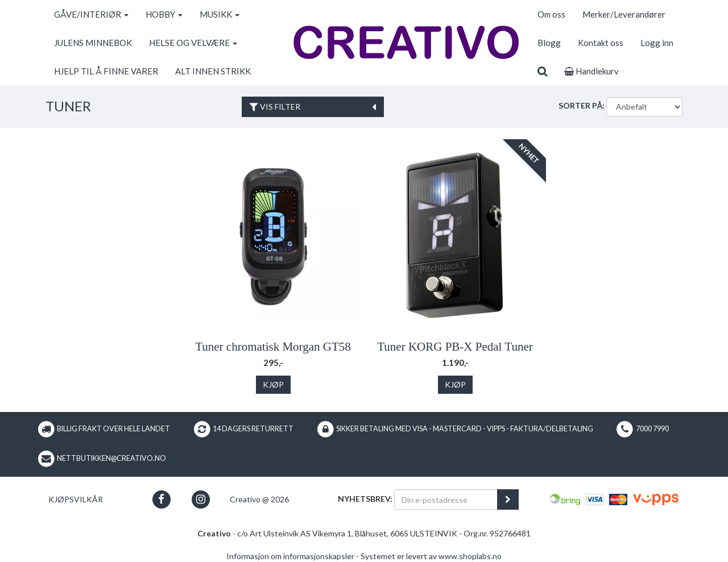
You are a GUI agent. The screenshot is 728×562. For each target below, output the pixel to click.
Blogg (549, 43)
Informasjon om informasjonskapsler (290, 556)
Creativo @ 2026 (259, 499)
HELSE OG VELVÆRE (193, 43)
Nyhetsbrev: (365, 499)
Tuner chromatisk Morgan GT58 (273, 347)
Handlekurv (591, 71)
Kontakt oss (601, 43)
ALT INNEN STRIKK (213, 71)
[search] (542, 71)
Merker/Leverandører (624, 14)
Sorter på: (582, 105)
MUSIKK (220, 14)
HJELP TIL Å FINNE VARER (106, 71)
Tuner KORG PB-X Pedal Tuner (455, 347)
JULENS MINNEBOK (93, 43)
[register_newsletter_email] (508, 499)
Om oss (551, 14)
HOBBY (164, 14)
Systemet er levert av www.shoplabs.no (431, 556)
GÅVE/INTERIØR (91, 14)
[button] (161, 499)
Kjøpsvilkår (76, 499)
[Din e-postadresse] (446, 499)
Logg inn (657, 43)
